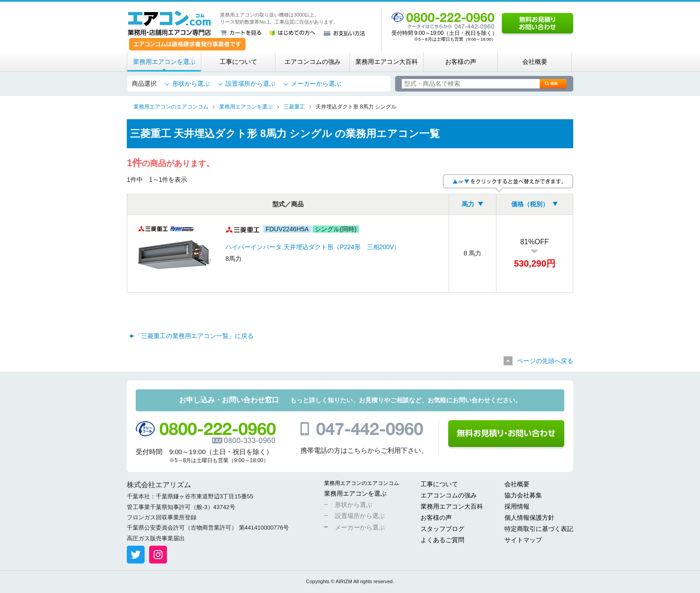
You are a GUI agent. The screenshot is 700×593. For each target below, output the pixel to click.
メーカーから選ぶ (316, 84)
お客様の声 (461, 62)
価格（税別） (530, 204)
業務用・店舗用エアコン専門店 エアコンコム (169, 23)
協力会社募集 (523, 495)
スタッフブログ (442, 529)
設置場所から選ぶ (250, 84)
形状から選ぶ (191, 84)
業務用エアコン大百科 (387, 62)
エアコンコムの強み (312, 62)
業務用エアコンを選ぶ (164, 62)
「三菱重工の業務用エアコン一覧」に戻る (194, 336)
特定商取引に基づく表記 (539, 529)
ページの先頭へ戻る (545, 361)
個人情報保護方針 (529, 518)
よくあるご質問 (442, 540)
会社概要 (535, 62)
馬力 (468, 204)
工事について (238, 62)
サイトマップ (523, 540)
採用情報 (517, 506)
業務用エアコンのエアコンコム (362, 483)
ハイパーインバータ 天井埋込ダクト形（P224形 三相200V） (313, 247)
